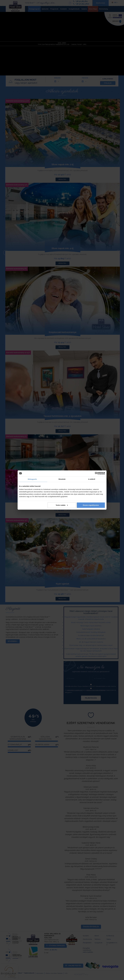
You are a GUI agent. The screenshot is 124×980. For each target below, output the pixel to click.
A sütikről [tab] (92, 479)
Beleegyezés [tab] (32, 479)
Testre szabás (62, 505)
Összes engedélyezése (91, 505)
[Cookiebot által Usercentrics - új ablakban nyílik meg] (96, 473)
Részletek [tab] (62, 479)
